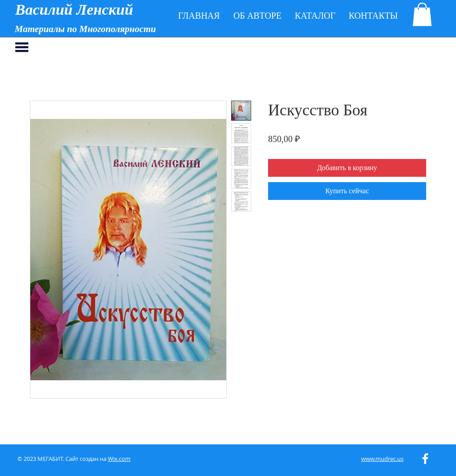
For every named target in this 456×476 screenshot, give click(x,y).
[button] (422, 14)
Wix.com (119, 459)
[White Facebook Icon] (425, 459)
